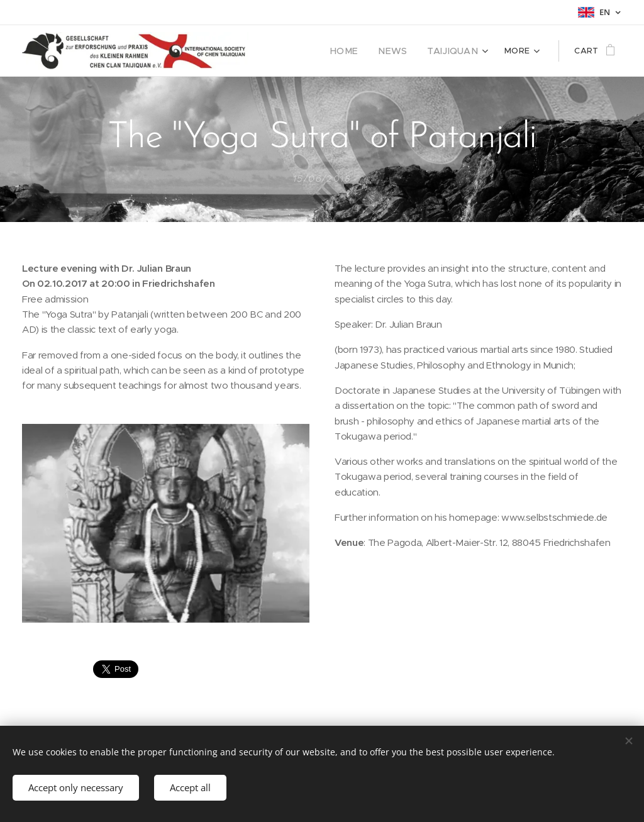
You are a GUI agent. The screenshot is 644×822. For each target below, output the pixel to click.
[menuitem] (357, 51)
